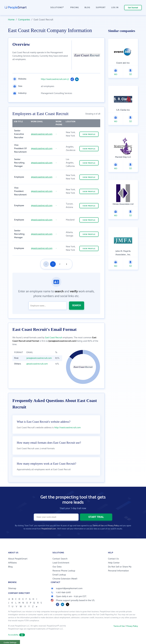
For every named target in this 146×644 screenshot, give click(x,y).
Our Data (57, 567)
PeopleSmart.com (49, 529)
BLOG (87, 8)
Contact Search (60, 559)
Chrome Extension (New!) (65, 579)
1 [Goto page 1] (53, 264)
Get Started (133, 8)
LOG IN (115, 8)
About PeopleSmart (18, 559)
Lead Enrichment (61, 563)
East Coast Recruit (54, 338)
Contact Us (113, 559)
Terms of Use (98, 526)
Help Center (114, 563)
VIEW (89, 134)
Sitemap (12, 588)
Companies (24, 20)
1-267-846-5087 (61, 592)
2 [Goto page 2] (60, 264)
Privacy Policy (113, 526)
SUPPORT (101, 8)
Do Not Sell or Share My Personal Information (120, 569)
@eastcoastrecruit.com (42, 134)
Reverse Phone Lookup (64, 571)
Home (11, 20)
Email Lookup (59, 575)
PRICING (75, 8)
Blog (10, 567)
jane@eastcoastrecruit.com (39, 358)
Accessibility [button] (17, 635)
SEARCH (77, 305)
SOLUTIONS (57, 8)
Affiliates (12, 563)
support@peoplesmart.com (67, 588)
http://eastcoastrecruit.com (54, 79)
